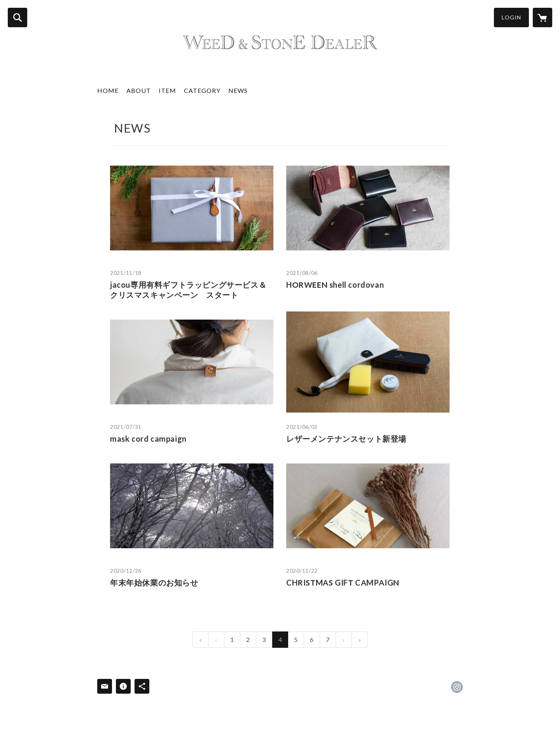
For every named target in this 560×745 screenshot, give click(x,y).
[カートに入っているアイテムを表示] (542, 17)
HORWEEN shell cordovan (335, 285)
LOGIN (511, 17)
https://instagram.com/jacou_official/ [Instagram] (457, 687)
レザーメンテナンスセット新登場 (346, 439)
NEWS (238, 90)
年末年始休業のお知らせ (154, 582)
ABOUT (139, 90)
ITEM (167, 90)
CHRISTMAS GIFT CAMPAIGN (343, 582)
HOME (108, 90)
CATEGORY (202, 90)
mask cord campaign (148, 439)
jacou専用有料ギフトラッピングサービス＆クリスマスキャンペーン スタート (188, 290)
